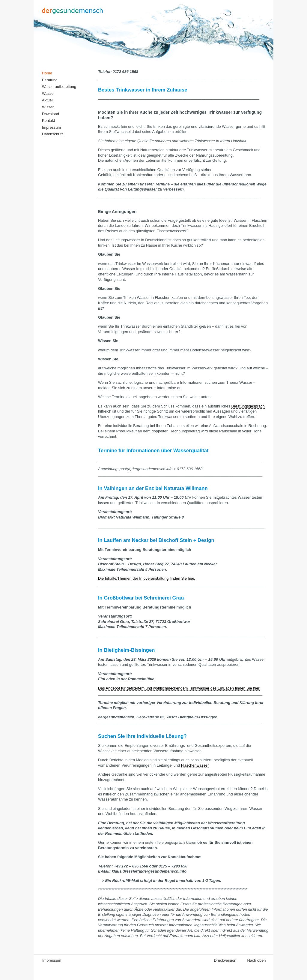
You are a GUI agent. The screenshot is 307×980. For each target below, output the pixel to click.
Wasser (48, 93)
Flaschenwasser (195, 765)
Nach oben (257, 960)
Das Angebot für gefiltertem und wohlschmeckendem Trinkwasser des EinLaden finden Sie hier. (179, 688)
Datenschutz (53, 134)
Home (47, 73)
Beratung (50, 80)
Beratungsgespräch (248, 406)
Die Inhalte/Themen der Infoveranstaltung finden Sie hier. (147, 578)
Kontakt (48, 120)
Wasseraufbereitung (59, 87)
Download (51, 114)
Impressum (51, 127)
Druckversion (225, 960)
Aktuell (48, 100)
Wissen (48, 107)
